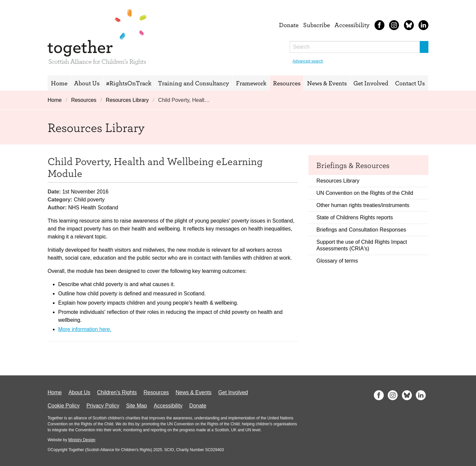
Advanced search (308, 61)
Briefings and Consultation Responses (361, 230)
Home (59, 83)
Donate (289, 25)
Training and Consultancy (194, 83)
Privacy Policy (103, 406)
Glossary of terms (337, 261)
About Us (87, 83)
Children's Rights (117, 392)
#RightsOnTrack (129, 83)
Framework (251, 83)
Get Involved (371, 83)
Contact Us (410, 83)
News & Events (327, 83)
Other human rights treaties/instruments (363, 205)
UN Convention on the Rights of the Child (365, 193)
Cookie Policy (64, 406)
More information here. (85, 329)
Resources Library (127, 100)
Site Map (136, 406)
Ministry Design (82, 440)
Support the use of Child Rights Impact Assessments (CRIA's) (362, 245)
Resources (287, 83)
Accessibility (352, 25)
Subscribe (317, 25)
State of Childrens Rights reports (355, 217)
